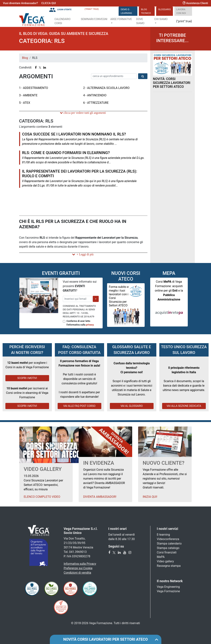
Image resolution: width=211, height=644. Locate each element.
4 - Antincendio (95, 95)
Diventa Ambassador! (100, 497)
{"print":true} (92, 9)
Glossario (165, 9)
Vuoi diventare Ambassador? (20, 3)
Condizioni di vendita (78, 573)
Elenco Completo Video (42, 497)
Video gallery (165, 561)
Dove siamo (140, 21)
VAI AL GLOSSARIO (132, 406)
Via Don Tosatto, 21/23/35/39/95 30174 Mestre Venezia (79, 543)
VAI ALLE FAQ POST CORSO (79, 406)
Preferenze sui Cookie (78, 568)
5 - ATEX (25, 103)
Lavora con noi (181, 11)
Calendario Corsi (62, 21)
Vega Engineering (168, 587)
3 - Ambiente (28, 95)
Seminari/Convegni (94, 19)
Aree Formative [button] (121, 19)
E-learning (164, 535)
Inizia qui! (150, 497)
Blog (25, 58)
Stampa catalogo (168, 548)
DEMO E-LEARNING (126, 11)
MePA (161, 557)
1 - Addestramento (34, 88)
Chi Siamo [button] (161, 19)
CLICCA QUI (49, 3)
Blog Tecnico (146, 11)
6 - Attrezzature (96, 103)
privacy (90, 325)
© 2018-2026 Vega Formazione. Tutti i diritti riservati (105, 623)
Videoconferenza (168, 539)
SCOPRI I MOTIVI (27, 378)
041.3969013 (78, 552)
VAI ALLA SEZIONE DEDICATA (184, 406)
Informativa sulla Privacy (80, 564)
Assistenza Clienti (195, 3)
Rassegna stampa (169, 566)
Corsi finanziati (167, 552)
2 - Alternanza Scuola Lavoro (106, 88)
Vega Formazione (168, 591)
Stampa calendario (169, 544)
